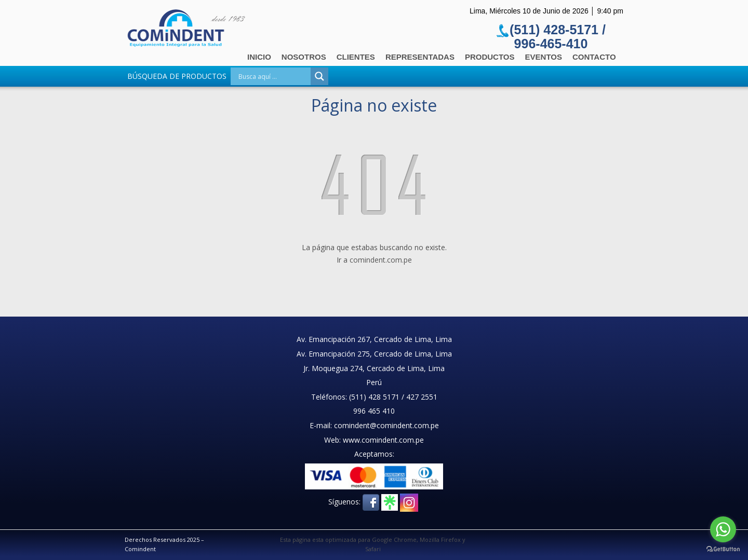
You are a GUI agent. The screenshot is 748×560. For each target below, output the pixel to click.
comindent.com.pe (381, 260)
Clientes (356, 57)
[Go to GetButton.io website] (723, 549)
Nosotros (304, 57)
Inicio (259, 57)
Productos (490, 57)
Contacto (594, 57)
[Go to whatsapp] (723, 529)
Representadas (420, 57)
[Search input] (273, 76)
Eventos (544, 57)
